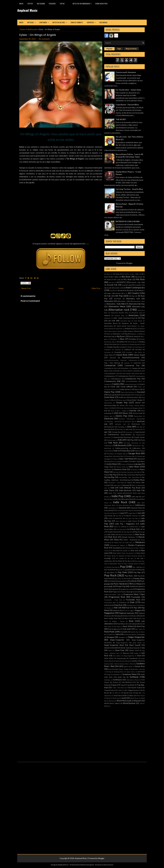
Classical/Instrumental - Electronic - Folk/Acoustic (121, 360)
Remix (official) (137, 616)
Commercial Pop (132, 365)
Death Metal (109, 397)
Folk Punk (141, 440)
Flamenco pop (111, 440)
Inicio (21, 4)
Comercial (137, 363)
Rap (135, 608)
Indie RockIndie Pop (125, 505)
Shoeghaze (122, 637)
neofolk (125, 551)
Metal (116, 540)
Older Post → (97, 288)
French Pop (108, 451)
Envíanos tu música (102, 865)
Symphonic (117, 674)
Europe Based (117, 432)
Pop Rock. (129, 576)
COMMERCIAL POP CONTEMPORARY (117, 368)
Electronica (136, 424)
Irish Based (113, 513)
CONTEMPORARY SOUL (134, 381)
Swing (109, 674)
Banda (135, 329)
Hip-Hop (113, 475)
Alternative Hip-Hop (137, 304)
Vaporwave (108, 696)
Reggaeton (109, 613)
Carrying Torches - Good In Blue (129, 189)
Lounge (142, 532)
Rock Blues (121, 624)
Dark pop (111, 395)
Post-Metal (137, 584)
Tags (119, 49)
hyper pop (117, 485)
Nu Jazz (131, 558)
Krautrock (135, 516)
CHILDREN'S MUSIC (126, 347)
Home (22, 29)
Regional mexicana (127, 613)
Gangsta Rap (121, 454)
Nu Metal (119, 561)
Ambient (107, 315)
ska (143, 648)
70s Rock (116, 274)
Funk (116, 451)
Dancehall (141, 392)
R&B (116, 608)
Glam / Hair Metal (126, 459)
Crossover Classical (110, 389)
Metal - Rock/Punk (130, 540)
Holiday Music (139, 480)
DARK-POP (130, 395)
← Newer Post (25, 288)
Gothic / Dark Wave (138, 461)
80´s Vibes (115, 277)
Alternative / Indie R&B (115, 304)
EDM (116, 413)
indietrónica (112, 508)
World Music (134, 698)
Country (116, 384)
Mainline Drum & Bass (125, 535)
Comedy (127, 363)
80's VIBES (135, 274)
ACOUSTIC (121, 282)
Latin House (133, 521)
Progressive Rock (117, 597)
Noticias (32, 22)
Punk (132, 602)
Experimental (140, 432)
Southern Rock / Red (111, 664)
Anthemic (107, 318)
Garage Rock (134, 453)
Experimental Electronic (122, 437)
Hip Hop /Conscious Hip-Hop (130, 472)
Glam (115, 459)
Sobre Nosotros (101, 4)
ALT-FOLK (118, 299)
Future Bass (126, 451)
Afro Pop (112, 290)
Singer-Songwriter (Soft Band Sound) (129, 643)
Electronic (109, 419)
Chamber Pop (111, 347)
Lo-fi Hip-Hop (121, 529)
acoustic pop (127, 285)
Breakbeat (121, 342)
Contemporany (110, 376)
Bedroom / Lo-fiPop (136, 334)
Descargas (103, 22)
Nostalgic (108, 558)
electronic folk (129, 421)
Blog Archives (131, 49)
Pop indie (141, 570)
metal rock (129, 542)
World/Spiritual (129, 703)
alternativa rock (133, 299)
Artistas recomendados (83, 3)
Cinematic (118, 352)
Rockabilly (124, 632)
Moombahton (117, 548)
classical (113, 358)
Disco (113, 400)
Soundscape (121, 658)
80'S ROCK (126, 274)
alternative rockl (137, 313)
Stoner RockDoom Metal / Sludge (118, 669)
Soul (139, 656)
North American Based (135, 556)
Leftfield (124, 527)
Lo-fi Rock (131, 529)
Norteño (122, 556)
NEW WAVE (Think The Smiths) (123, 553)
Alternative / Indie (139, 301)
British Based (132, 342)
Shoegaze (110, 637)
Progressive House (119, 592)
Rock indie (108, 626)
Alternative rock (119, 310)
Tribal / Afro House (118, 688)
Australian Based (111, 323)
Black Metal (134, 336)
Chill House (139, 347)
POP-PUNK (127, 579)
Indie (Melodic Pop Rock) (130, 488)
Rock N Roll (128, 626)
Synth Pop (122, 677)
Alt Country (134, 293)
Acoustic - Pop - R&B (137, 282)
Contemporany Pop (125, 376)
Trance (114, 685)
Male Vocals (140, 534)
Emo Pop (139, 427)
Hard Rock (134, 467)
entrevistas (139, 429)
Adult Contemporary (135, 288)
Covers (140, 387)
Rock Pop (141, 626)
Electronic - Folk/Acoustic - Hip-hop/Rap (132, 419)
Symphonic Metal (129, 674)
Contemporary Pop (133, 379)
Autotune (125, 323)
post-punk (108, 586)
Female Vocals (140, 437)
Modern (123, 545)
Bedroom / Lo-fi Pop (120, 334)
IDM (133, 485)
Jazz (139, 513)
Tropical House (110, 690)
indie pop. (135, 496)
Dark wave (121, 395)
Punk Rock (118, 605)
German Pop (130, 456)
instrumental (109, 510)
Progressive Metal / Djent (134, 594)
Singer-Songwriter (117, 640)
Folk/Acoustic (32, 29)
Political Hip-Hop (112, 567)
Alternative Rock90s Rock (120, 313)
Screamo (142, 634)
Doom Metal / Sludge (135, 400)
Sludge (136, 653)
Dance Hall (138, 389)
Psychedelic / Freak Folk (113, 600)
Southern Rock (137, 661)
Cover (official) (127, 387)
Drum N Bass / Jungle (118, 411)
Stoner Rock (140, 666)
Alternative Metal (117, 306)
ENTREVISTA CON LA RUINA (128, 221)
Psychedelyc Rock (110, 603)
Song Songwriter (129, 656)
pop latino (111, 572)
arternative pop (125, 321)
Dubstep (133, 411)
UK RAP (115, 693)
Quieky (109, 608)
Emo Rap (120, 429)
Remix (126, 616)
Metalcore (140, 542)
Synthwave (117, 680)
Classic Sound (139, 355)
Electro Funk (137, 413)
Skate (110, 650)
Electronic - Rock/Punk (114, 421)
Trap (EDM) (130, 685)
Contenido (45, 22)
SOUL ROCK (109, 658)
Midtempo (113, 545)
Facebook (52, 4)
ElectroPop (121, 427)
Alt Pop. (132, 296)
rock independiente (135, 624)
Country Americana (130, 384)
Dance (129, 389)
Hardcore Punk (120, 469)
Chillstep (118, 350)
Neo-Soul (116, 550)
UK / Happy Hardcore (132, 690)
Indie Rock (120, 502)
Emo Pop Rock (109, 429)
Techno (115, 682)
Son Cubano (117, 656)
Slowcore (126, 653)
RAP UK (125, 610)
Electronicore (109, 427)
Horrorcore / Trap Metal (116, 483)
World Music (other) (112, 703)
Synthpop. (107, 680)
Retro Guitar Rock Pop (112, 618)
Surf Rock (141, 672)
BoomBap (133, 339)
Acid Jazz (112, 282)
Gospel (119, 461)
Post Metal (112, 581)
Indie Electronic (125, 490)
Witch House (141, 696)
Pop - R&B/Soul (138, 567)
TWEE (120, 690)
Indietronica (140, 505)
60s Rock (107, 274)
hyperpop (126, 485)
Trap (122, 685)
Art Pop (141, 318)
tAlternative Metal (132, 680)
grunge (138, 464)
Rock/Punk (109, 632)
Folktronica (136, 448)
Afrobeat (121, 290)
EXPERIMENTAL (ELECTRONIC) (120, 435)
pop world (118, 579)
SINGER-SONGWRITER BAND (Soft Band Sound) (122, 648)
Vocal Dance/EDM (120, 695)
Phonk (143, 564)
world (124, 698)
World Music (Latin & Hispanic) (129, 701)
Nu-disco (128, 561)
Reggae (138, 610)
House (130, 482)
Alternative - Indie (124, 301)
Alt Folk (107, 296)
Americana (133, 315)
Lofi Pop (135, 532)
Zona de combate (77, 22)
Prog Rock (115, 589)
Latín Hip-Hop (120, 521)
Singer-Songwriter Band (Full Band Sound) (122, 645)
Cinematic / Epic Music (134, 352)
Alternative (109, 301)
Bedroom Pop (109, 336)
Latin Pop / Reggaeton (125, 524)
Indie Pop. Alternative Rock (124, 499)
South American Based (122, 661)
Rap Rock (116, 610)
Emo (129, 427)
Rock (131, 621)
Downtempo (108, 403)
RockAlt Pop (134, 632)
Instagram (41, 4)
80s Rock (126, 277)
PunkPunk (141, 605)
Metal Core (118, 542)
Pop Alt (120, 570)
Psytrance (123, 602)
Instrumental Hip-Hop (124, 510)
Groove (130, 464)
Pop (123, 567)
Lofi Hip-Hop (125, 532)
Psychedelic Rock (133, 600)
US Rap (135, 693)
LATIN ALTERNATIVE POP (117, 518)
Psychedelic (136, 597)
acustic (109, 288)
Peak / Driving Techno (131, 564)
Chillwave (128, 349)
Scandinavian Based (130, 634)
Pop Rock (110, 575)
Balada (128, 328)
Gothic (126, 461)
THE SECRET (121, 119)
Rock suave (139, 629)
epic (106, 432)
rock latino (117, 626)
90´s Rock (128, 279)
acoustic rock (140, 285)
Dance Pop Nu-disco (128, 392)
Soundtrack (133, 658)
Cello (143, 344)
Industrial (122, 508)
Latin (143, 516)
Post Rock (132, 581)
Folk (120, 440)
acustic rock (119, 288)
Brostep (124, 344)
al (124, 293)
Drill (106, 411)
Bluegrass (114, 339)
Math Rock (113, 537)
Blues (122, 339)
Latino (116, 527)
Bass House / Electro (116, 331)
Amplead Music (27, 10)
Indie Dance (109, 490)
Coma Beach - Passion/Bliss (127, 105)
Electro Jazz (108, 416)
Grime (123, 464)
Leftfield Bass (134, 527)
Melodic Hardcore (128, 537)
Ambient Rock (119, 316)
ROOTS (111, 634)
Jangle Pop (132, 513)
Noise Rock (141, 553)
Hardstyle (134, 470)
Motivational (129, 548)
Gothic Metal (112, 464)
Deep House (134, 397)
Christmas (107, 352)
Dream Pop (122, 402)
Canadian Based (134, 344)
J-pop (122, 513)
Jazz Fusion (108, 516)
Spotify (30, 4)
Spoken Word (128, 666)
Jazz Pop (118, 516)
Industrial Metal (136, 508)
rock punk (127, 629)
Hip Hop (116, 472)
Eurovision (129, 432)
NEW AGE (134, 550)
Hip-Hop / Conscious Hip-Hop (131, 475)
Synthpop (134, 677)
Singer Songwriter (136, 637)
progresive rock (127, 589)
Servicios (92, 22)
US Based (125, 693)
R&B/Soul (126, 608)
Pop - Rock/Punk (110, 570)
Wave (131, 695)
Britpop (142, 342)
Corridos (107, 384)
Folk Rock (113, 443)
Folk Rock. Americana (131, 443)
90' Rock (107, 279)
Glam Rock (141, 459)
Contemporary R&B (112, 381)
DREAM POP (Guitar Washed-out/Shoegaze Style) (127, 408)
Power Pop (121, 586)
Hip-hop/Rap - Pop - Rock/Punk (129, 477)
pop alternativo (130, 570)
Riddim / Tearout (118, 621)
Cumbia (122, 389)
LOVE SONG (111, 534)
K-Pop (126, 516)
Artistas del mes (60, 22)
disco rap (122, 400)
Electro (125, 413)
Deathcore (123, 397)
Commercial (110, 365)
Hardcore (108, 469)
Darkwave (139, 395)
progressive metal (135, 592)
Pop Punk (122, 572)
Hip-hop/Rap (109, 477)
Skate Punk (120, 650)
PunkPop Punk (131, 605)
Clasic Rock (108, 355)
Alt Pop (119, 296)
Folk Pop (130, 440)
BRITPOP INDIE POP (113, 344)
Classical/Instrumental (131, 358)
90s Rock (140, 279)
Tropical (139, 687)
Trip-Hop (131, 687)
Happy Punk (109, 467)
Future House (140, 451)
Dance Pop (109, 392)
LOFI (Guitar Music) (111, 532)
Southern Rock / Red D (127, 664)
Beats (109, 334)
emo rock (129, 429)
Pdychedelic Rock (115, 564)
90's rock (117, 279)
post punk (121, 581)
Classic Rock (122, 355)
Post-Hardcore (121, 584)
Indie (112, 488)
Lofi (141, 529)
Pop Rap (137, 572)
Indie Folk (141, 490)
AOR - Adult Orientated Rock (124, 318)
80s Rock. (139, 277)
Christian (138, 349)
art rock (112, 321)
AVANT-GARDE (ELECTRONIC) (127, 326)
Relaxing (117, 616)
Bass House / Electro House (135, 331)
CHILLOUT (108, 350)
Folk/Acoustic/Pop (122, 448)
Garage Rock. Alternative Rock (114, 456)
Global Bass (110, 461)
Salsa (118, 634)
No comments (44, 39)
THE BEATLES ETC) (129, 682)
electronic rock (120, 424)
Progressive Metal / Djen (112, 594)
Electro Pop (121, 416)
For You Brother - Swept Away (128, 90)
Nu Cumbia (120, 558)
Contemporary (116, 379)
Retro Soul (129, 618)
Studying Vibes (119, 672)
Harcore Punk (121, 467)
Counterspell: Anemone (126, 72)
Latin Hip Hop (133, 518)
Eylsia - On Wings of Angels (38, 35)
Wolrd (108, 698)
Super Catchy (131, 672)
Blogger (129, 263)
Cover (113, 387)
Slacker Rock (134, 650)
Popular (109, 49)
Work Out (116, 698)
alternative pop (138, 307)
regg (131, 610)
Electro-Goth (138, 416)
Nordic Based (111, 556)
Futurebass (110, 454)
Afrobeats (130, 290)
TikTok (62, 4)
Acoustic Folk (112, 285)
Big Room (121, 336)
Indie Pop (118, 496)
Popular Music (139, 578)
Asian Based (138, 321)
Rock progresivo (114, 629)
